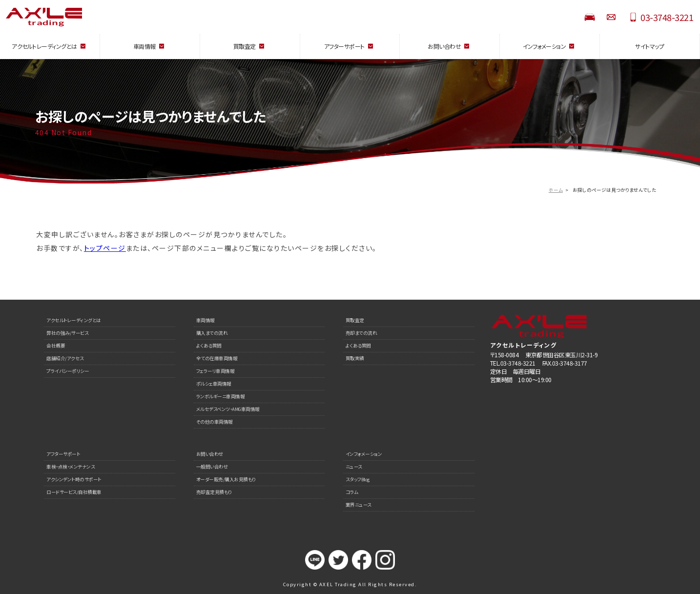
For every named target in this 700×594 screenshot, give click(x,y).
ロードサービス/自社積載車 (74, 492)
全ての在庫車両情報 (217, 358)
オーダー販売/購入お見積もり (226, 479)
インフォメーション (364, 454)
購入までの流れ (212, 333)
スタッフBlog (358, 479)
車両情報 (206, 320)
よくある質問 (209, 346)
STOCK (590, 17)
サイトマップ (649, 46)
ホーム (556, 190)
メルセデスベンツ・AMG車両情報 (228, 409)
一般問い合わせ (212, 467)
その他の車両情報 (215, 422)
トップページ (105, 248)
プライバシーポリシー (68, 371)
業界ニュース (359, 505)
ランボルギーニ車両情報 (221, 396)
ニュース (354, 467)
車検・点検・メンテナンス (71, 467)
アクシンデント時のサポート (74, 479)
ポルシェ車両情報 (214, 384)
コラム (352, 492)
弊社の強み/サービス (67, 333)
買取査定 (355, 320)
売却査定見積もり (214, 492)
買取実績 (355, 358)
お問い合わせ (611, 17)
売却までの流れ (361, 333)
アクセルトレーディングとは (74, 320)
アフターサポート (63, 454)
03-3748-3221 (667, 17)
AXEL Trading (88, 17)
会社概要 (56, 346)
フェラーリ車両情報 (216, 371)
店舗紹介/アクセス (65, 358)
